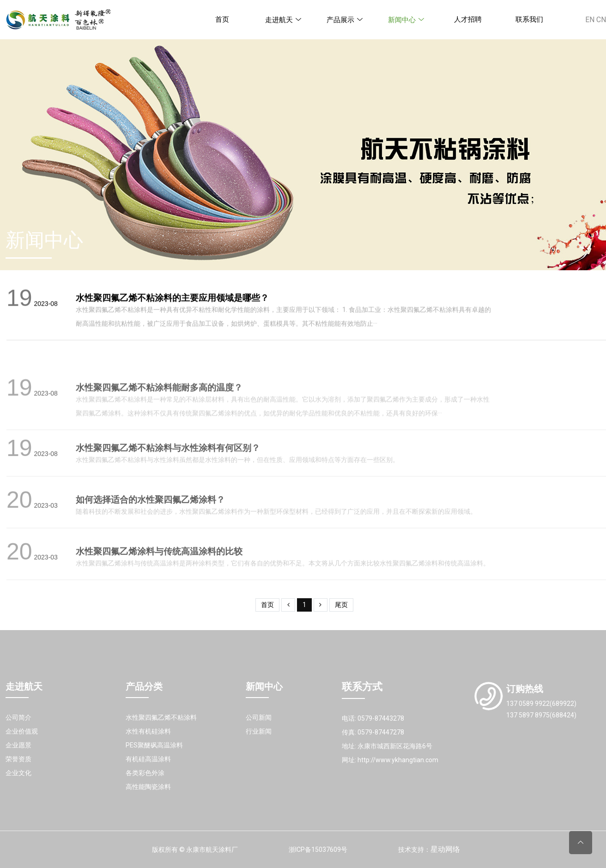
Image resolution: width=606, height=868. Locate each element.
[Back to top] (581, 843)
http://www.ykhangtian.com (398, 760)
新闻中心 (406, 20)
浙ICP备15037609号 (318, 850)
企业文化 (18, 773)
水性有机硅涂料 (148, 731)
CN (601, 20)
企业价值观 (22, 731)
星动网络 (445, 849)
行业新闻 (259, 731)
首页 (222, 19)
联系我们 (529, 19)
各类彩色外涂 (145, 773)
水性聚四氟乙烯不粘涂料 (161, 717)
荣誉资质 (18, 759)
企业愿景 (18, 745)
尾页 (341, 605)
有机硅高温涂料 (148, 759)
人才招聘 (468, 19)
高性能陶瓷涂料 (148, 787)
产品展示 (345, 20)
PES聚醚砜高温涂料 (154, 745)
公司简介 (18, 717)
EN (590, 20)
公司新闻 (259, 717)
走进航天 (284, 20)
